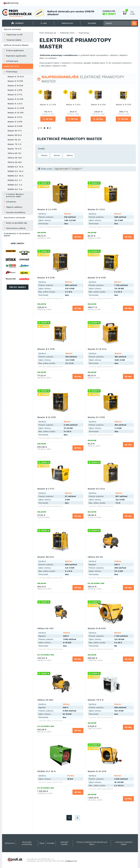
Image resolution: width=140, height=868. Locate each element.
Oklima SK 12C (14, 153)
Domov (18, 23)
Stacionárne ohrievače (14, 218)
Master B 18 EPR (15, 86)
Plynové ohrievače (12, 29)
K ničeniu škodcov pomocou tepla (15, 195)
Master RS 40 (14, 140)
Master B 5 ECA (15, 117)
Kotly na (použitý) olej (17, 223)
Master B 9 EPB (15, 126)
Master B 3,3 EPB (16, 108)
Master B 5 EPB (15, 122)
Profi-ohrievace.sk (48, 33)
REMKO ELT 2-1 (15, 180)
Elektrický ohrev (11, 66)
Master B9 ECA (15, 135)
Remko (57, 155)
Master (44, 155)
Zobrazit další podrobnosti (51, 227)
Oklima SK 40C (15, 158)
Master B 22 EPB (15, 99)
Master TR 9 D (14, 149)
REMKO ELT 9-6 (15, 189)
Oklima (69, 155)
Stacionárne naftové (16, 228)
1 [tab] (41, 128)
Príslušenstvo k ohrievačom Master (17, 234)
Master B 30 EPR (16, 113)
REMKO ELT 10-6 (15, 167)
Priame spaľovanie (15, 50)
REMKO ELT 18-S (15, 176)
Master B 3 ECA (15, 104)
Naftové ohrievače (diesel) (16, 45)
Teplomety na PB (14, 35)
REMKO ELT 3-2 (15, 185)
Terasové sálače (14, 40)
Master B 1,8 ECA (16, 77)
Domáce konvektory (16, 212)
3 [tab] (48, 128)
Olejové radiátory (14, 207)
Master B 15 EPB (15, 81)
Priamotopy (12, 72)
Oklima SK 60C (15, 162)
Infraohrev (11, 202)
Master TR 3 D (14, 144)
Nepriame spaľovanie (16, 56)
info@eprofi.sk (71, 861)
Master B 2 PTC (15, 95)
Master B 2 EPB (15, 90)
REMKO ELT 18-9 (15, 171)
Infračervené (12, 61)
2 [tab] (44, 128)
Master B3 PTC (15, 131)
